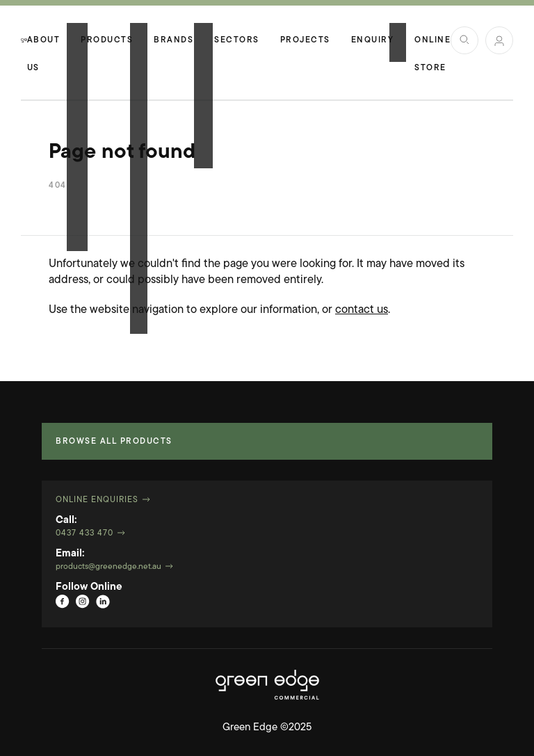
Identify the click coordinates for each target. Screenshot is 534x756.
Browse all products (114, 442)
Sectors (237, 40)
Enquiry (373, 40)
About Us (44, 45)
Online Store (432, 45)
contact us (362, 310)
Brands (173, 40)
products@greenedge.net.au (108, 567)
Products (107, 40)
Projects (305, 40)
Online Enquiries (97, 500)
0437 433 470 (84, 533)
